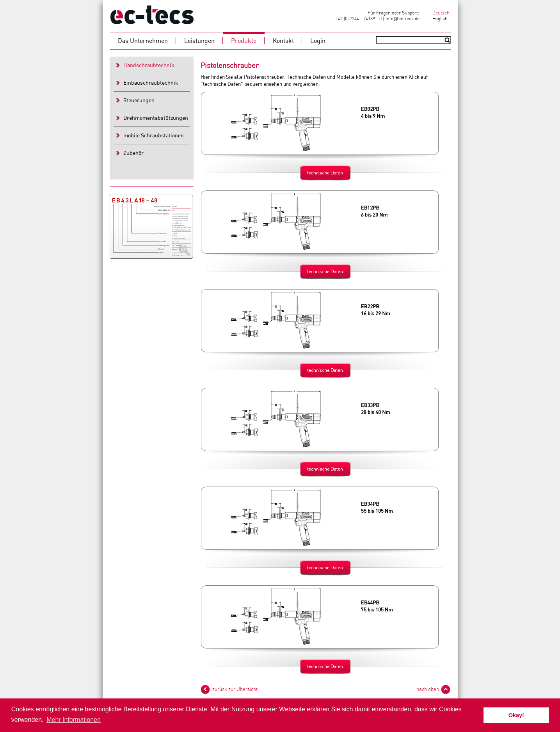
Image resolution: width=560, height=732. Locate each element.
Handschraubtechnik (149, 65)
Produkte (244, 41)
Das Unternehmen (143, 41)
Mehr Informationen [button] (74, 720)
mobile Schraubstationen (154, 135)
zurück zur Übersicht (235, 689)
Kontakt (283, 41)
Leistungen (199, 41)
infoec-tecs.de (402, 19)
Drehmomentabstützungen (156, 118)
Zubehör (133, 153)
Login (318, 41)
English (440, 19)
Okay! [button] (516, 715)
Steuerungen (139, 100)
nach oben (428, 689)
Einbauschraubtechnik (151, 83)
